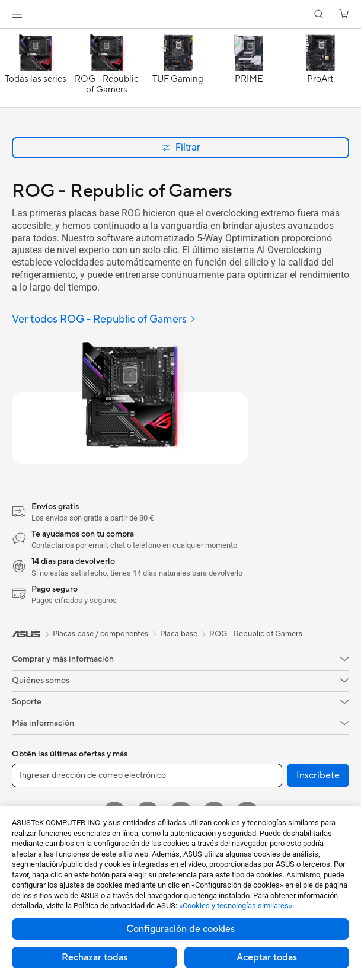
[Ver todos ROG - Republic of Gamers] (104, 320)
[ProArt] (320, 71)
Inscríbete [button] (318, 775)
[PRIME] (249, 71)
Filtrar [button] (181, 147)
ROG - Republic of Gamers (256, 634)
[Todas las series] (36, 71)
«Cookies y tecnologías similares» (236, 906)
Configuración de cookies (181, 929)
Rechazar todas (95, 957)
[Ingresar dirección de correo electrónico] (147, 775)
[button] (17, 14)
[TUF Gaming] (178, 71)
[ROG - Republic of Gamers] (107, 71)
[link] (181, 15)
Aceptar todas (267, 957)
